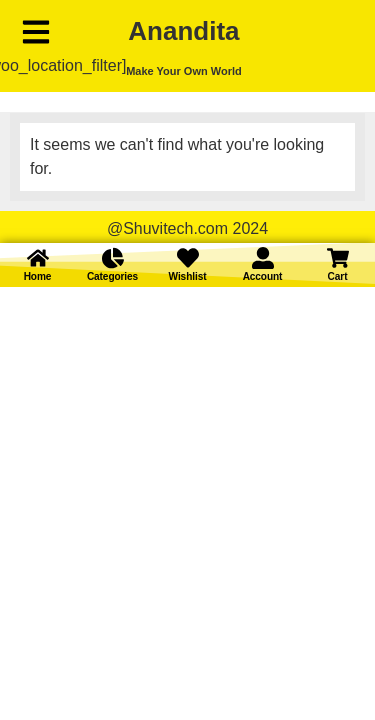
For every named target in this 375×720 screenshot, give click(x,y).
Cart (338, 276)
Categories (112, 276)
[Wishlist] (188, 258)
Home (38, 276)
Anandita (183, 31)
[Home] (38, 258)
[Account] (263, 258)
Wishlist (188, 276)
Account (263, 276)
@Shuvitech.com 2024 (187, 228)
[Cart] (338, 258)
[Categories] (113, 258)
